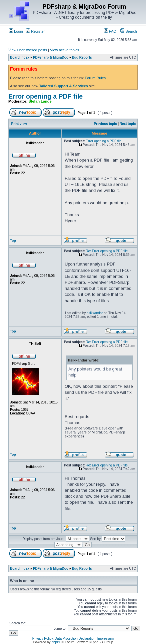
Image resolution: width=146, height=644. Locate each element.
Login (16, 31)
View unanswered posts (28, 50)
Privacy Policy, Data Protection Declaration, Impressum (73, 639)
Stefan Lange (40, 101)
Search (129, 31)
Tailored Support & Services (63, 86)
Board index (20, 57)
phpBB (56, 642)
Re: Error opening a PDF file (107, 251)
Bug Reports (82, 57)
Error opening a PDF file (45, 96)
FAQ (110, 31)
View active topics (64, 50)
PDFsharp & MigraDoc (51, 57)
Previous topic (105, 124)
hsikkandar (95, 313)
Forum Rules (95, 78)
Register (35, 31)
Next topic (128, 124)
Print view (19, 124)
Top (13, 241)
